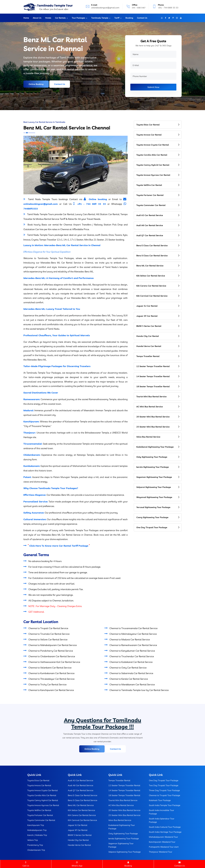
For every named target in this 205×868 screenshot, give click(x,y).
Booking (129, 18)
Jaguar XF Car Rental (147, 316)
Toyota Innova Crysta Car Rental (153, 145)
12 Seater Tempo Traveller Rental (153, 366)
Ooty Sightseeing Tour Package (152, 457)
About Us (37, 18)
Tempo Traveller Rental (148, 356)
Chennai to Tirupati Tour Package (165, 795)
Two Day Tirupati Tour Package (164, 785)
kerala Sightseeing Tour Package (153, 467)
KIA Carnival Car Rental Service (152, 296)
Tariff (117, 18)
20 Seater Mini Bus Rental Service (153, 417)
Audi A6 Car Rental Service (150, 225)
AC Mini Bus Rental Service (150, 407)
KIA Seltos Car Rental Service (151, 276)
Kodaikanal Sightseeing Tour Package (155, 447)
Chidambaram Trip (36, 850)
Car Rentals (60, 18)
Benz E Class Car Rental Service (152, 245)
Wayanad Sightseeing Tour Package (154, 497)
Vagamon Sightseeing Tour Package (154, 477)
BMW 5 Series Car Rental (149, 326)
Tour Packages (78, 18)
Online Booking (36, 84)
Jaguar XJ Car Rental (147, 306)
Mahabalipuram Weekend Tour (163, 837)
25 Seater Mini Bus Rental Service (153, 427)
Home (26, 18)
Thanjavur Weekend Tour (161, 852)
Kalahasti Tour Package (160, 800)
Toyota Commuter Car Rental (151, 205)
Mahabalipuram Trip (37, 830)
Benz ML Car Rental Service (150, 266)
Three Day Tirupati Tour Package (164, 790)
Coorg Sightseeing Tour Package (152, 517)
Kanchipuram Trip (36, 825)
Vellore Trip (33, 840)
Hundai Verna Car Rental (149, 346)
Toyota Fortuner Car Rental (150, 195)
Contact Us (142, 18)
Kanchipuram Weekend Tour (162, 842)
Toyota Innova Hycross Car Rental (153, 175)
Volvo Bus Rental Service (148, 437)
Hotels (48, 18)
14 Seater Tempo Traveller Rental (153, 376)
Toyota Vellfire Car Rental (149, 185)
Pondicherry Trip (35, 845)
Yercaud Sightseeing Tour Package (153, 507)
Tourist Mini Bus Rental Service (151, 396)
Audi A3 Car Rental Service (150, 215)
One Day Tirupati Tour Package (152, 527)
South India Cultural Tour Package (165, 827)
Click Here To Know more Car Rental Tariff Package (59, 546)
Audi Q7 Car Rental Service (150, 235)
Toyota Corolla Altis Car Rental (152, 155)
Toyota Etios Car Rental (148, 125)
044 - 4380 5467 (139, 8)
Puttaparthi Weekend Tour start (164, 847)
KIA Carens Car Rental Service (151, 286)
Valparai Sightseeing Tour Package (154, 487)
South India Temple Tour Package (165, 805)
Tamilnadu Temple (100, 18)
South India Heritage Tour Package (165, 832)
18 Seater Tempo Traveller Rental (153, 386)
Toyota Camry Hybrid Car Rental (153, 165)
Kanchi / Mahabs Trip (37, 835)
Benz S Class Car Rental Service (152, 256)
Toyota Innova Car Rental (149, 135)
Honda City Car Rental (148, 336)
